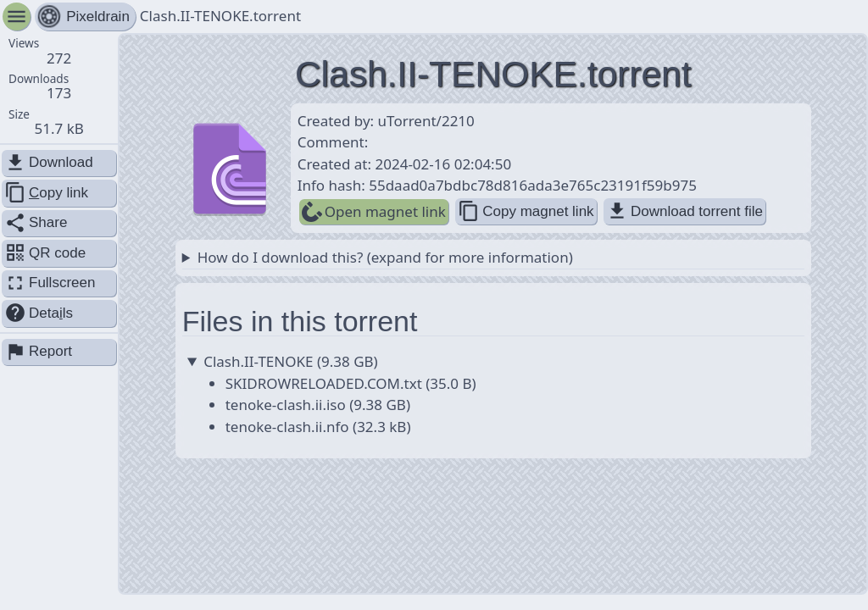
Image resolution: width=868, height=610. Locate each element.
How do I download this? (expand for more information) (385, 257)
